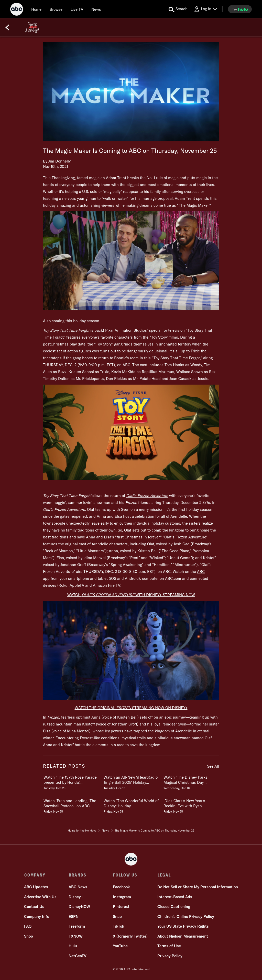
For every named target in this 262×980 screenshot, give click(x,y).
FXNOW (76, 936)
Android (132, 578)
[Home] (36, 9)
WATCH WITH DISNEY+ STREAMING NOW (131, 595)
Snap (117, 917)
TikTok (118, 926)
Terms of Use (169, 946)
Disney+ (76, 897)
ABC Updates (36, 887)
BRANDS (77, 875)
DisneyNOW (79, 907)
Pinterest (121, 907)
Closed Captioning (173, 907)
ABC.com (173, 578)
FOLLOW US (125, 875)
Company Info (37, 917)
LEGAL (164, 875)
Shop (29, 936)
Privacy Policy (170, 956)
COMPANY (35, 875)
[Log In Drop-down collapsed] (205, 9)
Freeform (77, 926)
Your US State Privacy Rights (183, 926)
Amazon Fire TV (107, 585)
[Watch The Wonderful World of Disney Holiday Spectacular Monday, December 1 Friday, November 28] (131, 805)
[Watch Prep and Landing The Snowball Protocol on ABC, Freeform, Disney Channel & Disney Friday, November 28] (71, 805)
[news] (96, 9)
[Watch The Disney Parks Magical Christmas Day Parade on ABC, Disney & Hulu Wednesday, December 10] (191, 781)
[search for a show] (178, 9)
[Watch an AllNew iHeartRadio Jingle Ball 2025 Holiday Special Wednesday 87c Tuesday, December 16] (131, 781)
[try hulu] (240, 9)
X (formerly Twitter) (130, 936)
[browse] (56, 9)
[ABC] (17, 10)
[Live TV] (77, 9)
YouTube (120, 946)
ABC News (78, 887)
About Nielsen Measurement (182, 936)
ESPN (74, 917)
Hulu (73, 946)
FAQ (28, 926)
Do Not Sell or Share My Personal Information (197, 887)
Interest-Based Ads (174, 897)
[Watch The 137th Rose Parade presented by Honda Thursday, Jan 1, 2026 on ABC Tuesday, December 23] (71, 781)
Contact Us (34, 907)
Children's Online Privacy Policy (185, 917)
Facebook (121, 887)
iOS (114, 578)
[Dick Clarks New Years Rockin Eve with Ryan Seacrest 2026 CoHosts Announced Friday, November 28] (191, 805)
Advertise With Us (41, 897)
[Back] (7, 28)
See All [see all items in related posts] (213, 766)
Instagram (122, 897)
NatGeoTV (78, 956)
